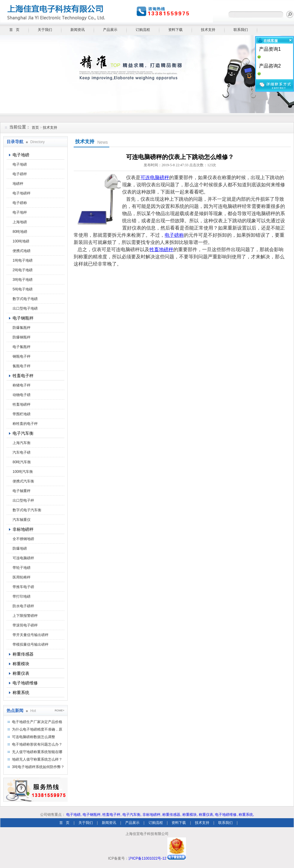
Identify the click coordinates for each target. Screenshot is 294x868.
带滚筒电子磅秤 (25, 625)
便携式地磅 (22, 251)
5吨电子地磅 (23, 289)
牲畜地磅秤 (22, 404)
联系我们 (241, 30)
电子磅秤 (20, 174)
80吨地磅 (20, 232)
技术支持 (208, 30)
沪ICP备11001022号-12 (147, 858)
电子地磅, (74, 815)
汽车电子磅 (22, 452)
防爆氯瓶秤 (22, 328)
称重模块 (21, 664)
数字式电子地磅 (25, 299)
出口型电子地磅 (25, 308)
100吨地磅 (21, 241)
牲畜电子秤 (23, 376)
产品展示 (110, 30)
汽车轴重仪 (22, 520)
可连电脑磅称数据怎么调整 (34, 737)
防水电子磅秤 (23, 606)
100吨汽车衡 (23, 472)
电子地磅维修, (226, 815)
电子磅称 (20, 203)
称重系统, (246, 815)
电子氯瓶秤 (22, 347)
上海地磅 (20, 222)
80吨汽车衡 (22, 462)
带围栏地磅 (22, 414)
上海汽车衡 (22, 443)
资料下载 (175, 30)
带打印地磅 (22, 596)
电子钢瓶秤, (92, 815)
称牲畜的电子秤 (25, 424)
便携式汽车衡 (23, 481)
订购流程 (143, 30)
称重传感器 (23, 654)
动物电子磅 (22, 395)
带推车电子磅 (23, 587)
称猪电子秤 (22, 385)
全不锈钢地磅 (23, 539)
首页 (35, 128)
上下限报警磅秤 (25, 616)
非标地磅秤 (23, 529)
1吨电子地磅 (23, 260)
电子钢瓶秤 (23, 318)
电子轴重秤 (22, 491)
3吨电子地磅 (23, 280)
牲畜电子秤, (112, 815)
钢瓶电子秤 (22, 356)
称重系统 (21, 692)
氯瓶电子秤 (22, 366)
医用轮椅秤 (22, 577)
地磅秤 (18, 184)
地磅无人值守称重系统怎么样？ (37, 759)
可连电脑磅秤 (23, 558)
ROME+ (60, 710)
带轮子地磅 (22, 568)
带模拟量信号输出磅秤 (31, 644)
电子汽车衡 (23, 433)
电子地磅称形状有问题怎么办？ (37, 744)
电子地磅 (21, 155)
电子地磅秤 (22, 193)
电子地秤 (20, 212)
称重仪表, (206, 815)
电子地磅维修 (25, 683)
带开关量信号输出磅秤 (31, 635)
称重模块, (190, 815)
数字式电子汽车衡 (27, 510)
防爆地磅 (20, 548)
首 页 (14, 30)
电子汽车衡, (132, 815)
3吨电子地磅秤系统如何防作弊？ (38, 767)
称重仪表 (21, 673)
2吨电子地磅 (23, 270)
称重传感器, (172, 815)
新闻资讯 (78, 30)
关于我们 (45, 30)
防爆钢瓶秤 (22, 337)
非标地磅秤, (152, 815)
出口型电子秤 (23, 500)
